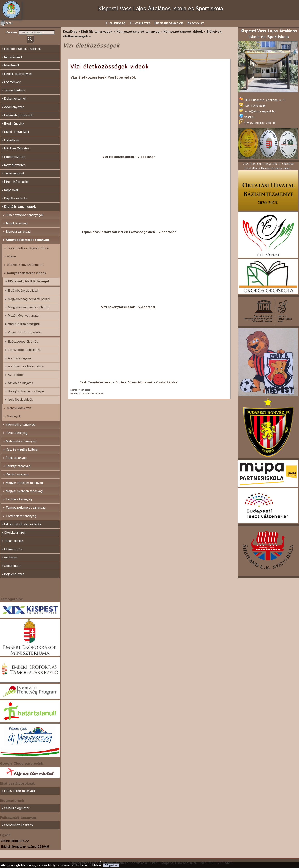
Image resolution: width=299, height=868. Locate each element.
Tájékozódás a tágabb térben (28, 248)
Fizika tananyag (17, 433)
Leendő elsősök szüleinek (22, 49)
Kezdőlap (70, 32)
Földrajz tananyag (18, 466)
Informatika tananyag (20, 425)
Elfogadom (111, 865)
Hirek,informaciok (169, 23)
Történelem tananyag (21, 516)
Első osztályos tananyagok (25, 215)
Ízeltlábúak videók (20, 400)
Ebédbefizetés (15, 157)
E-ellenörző (116, 23)
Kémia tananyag (17, 475)
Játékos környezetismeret (25, 265)
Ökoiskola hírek (15, 533)
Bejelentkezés (14, 574)
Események (12, 82)
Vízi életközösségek (24, 324)
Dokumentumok (15, 99)
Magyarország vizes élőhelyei (29, 307)
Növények (14, 416)
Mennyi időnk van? (20, 408)
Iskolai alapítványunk (18, 74)
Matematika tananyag (21, 441)
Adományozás (14, 107)
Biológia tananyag (18, 232)
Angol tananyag (17, 223)
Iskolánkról (11, 66)
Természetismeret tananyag (26, 508)
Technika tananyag (19, 499)
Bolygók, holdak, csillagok (26, 391)
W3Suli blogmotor (17, 808)
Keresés (12, 33)
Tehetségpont (14, 173)
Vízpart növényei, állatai (24, 332)
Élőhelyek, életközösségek (29, 281)
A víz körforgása (19, 358)
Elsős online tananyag (19, 791)
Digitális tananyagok (20, 207)
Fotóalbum (12, 140)
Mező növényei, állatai (23, 316)
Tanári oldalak (14, 541)
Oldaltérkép (12, 566)
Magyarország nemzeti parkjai (29, 299)
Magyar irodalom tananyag (24, 483)
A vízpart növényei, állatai (26, 367)
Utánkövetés (13, 549)
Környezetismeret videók (27, 273)
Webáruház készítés (18, 825)
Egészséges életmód (23, 342)
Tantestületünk (15, 90)
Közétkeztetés (15, 165)
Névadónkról (13, 57)
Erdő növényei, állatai (23, 291)
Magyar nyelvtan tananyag (24, 491)
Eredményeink (14, 124)
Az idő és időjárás (20, 383)
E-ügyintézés (140, 23)
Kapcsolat (196, 23)
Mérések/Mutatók (17, 149)
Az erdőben (16, 375)
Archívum (11, 558)
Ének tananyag (16, 458)
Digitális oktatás (16, 198)
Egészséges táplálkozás (25, 350)
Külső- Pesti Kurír (17, 132)
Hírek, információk (17, 182)
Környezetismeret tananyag (28, 240)
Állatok (12, 257)
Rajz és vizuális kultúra (22, 450)
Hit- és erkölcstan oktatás (23, 524)
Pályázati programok (19, 115)
